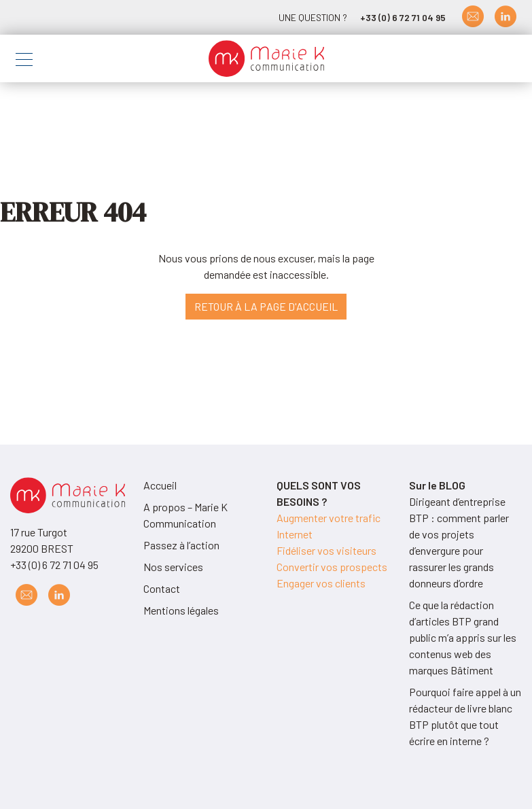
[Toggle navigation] (24, 62)
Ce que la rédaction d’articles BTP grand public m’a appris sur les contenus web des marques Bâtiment (463, 637)
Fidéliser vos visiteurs (326, 550)
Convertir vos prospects (332, 567)
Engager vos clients (321, 583)
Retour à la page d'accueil (266, 306)
